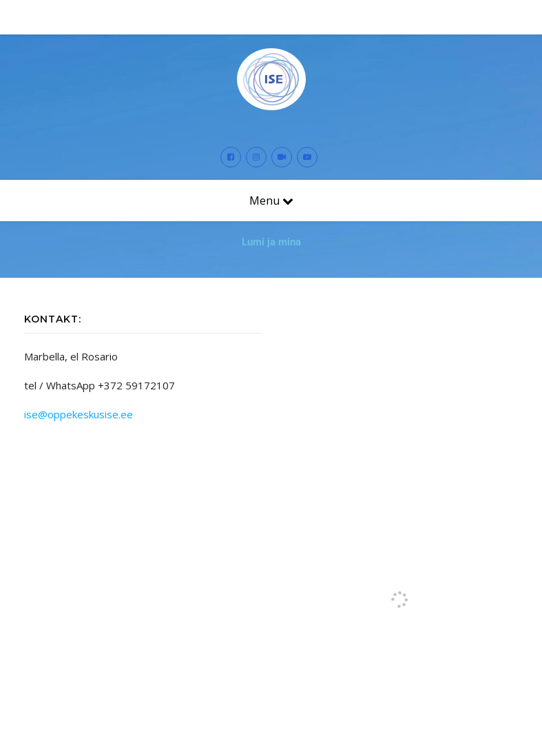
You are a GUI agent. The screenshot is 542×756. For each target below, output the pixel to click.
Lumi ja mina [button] (271, 242)
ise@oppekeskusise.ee (79, 414)
